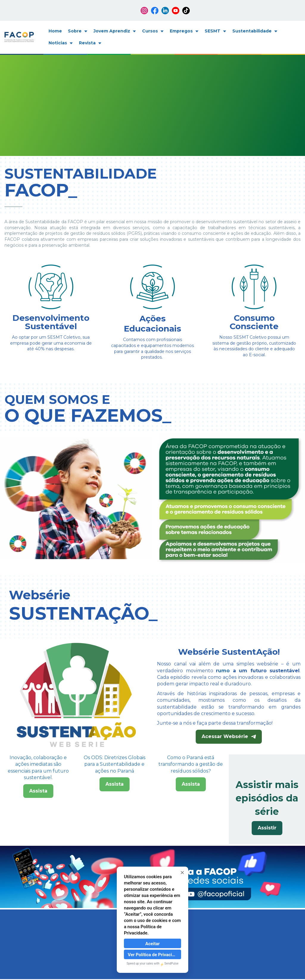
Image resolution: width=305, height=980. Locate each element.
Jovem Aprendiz (115, 31)
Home (55, 31)
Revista (90, 43)
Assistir (267, 828)
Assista (38, 829)
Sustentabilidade (255, 31)
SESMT (215, 31)
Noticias (61, 43)
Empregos (184, 31)
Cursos (153, 31)
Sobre (78, 31)
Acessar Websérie (229, 736)
